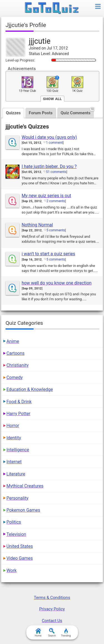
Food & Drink (19, 402)
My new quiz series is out (46, 196)
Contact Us (52, 621)
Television (16, 534)
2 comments (56, 201)
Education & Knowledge (30, 389)
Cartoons (15, 353)
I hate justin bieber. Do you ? (49, 166)
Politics (14, 522)
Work (12, 570)
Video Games (20, 558)
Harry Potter (18, 414)
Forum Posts (41, 113)
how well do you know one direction (57, 283)
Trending (66, 633)
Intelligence (18, 450)
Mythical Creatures (25, 486)
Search (52, 633)
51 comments (56, 172)
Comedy (15, 377)
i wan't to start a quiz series (48, 254)
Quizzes (13, 113)
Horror (13, 426)
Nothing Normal (37, 225)
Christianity (17, 365)
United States (20, 546)
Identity (14, 438)
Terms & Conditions (52, 598)
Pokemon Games (23, 510)
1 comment (54, 143)
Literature (16, 474)
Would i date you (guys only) (49, 137)
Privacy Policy (52, 609)
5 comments (56, 230)
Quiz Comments (77, 112)
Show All (52, 99)
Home (38, 633)
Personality (17, 498)
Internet (14, 462)
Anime (13, 341)
